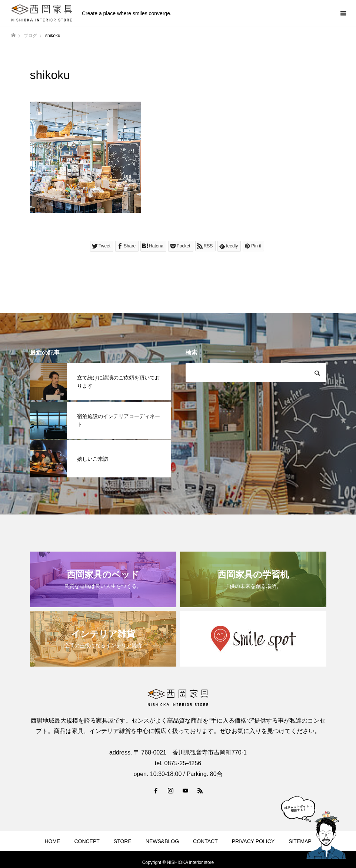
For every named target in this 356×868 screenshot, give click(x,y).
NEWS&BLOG (162, 841)
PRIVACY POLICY (253, 841)
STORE (123, 841)
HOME (52, 841)
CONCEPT (87, 841)
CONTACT (205, 841)
